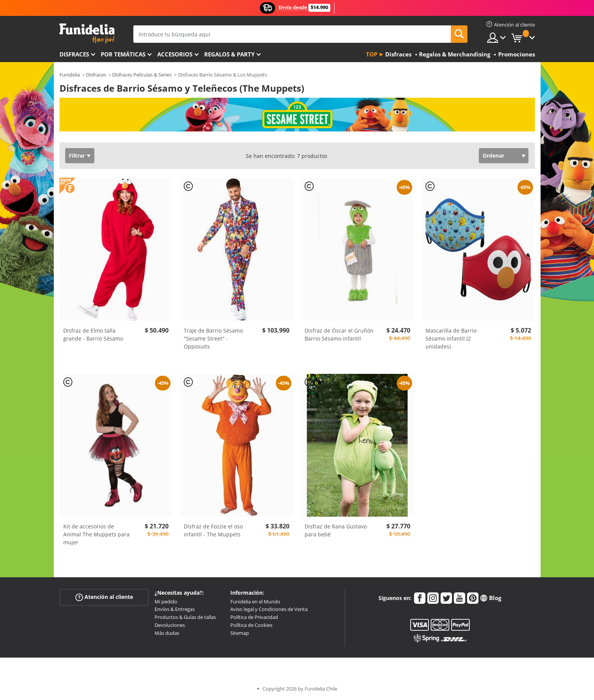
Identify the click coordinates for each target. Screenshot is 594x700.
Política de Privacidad (254, 617)
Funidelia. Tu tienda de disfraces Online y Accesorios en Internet (87, 34)
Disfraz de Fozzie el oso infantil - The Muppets (213, 530)
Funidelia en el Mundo (255, 602)
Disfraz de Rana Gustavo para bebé (336, 530)
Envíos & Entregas (175, 609)
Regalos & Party (229, 54)
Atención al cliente (104, 597)
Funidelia (70, 75)
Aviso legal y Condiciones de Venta (269, 609)
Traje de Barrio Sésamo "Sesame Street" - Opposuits (213, 338)
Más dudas (167, 633)
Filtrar (77, 155)
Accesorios (175, 54)
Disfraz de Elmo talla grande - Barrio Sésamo (93, 334)
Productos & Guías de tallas (185, 617)
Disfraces (74, 54)
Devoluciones (170, 625)
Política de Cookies (251, 625)
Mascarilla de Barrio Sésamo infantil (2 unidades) (451, 338)
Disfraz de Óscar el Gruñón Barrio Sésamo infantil (339, 334)
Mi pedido (166, 602)
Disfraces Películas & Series (142, 75)
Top (372, 54)
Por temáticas (123, 54)
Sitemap (240, 633)
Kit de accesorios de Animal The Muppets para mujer (96, 534)
